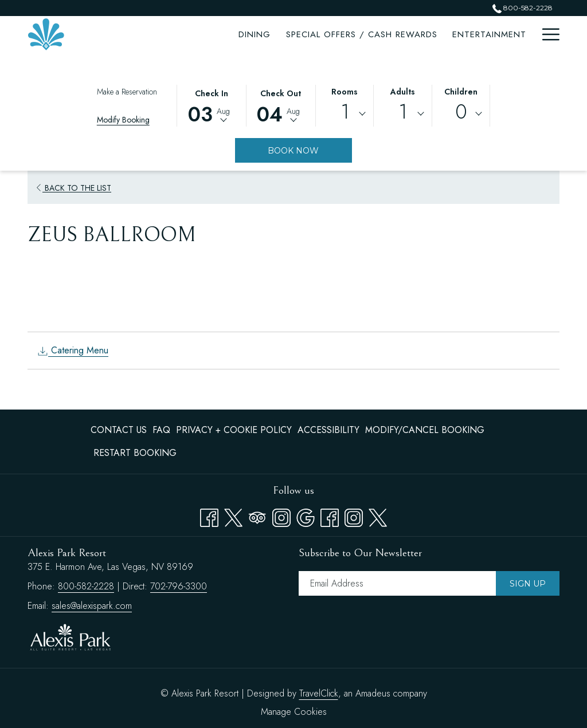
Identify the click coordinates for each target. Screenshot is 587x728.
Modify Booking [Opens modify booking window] (123, 120)
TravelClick (319, 693)
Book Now (293, 151)
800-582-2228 (86, 586)
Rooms (345, 92)
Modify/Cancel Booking (425, 430)
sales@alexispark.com (92, 606)
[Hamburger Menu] (547, 34)
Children (461, 92)
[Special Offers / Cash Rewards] (224, 34)
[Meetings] (426, 34)
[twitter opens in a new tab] (378, 515)
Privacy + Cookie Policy (234, 430)
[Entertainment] (351, 34)
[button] (212, 105)
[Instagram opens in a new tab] (281, 515)
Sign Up (528, 584)
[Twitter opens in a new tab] (233, 515)
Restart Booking (135, 453)
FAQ (161, 430)
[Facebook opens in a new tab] (209, 515)
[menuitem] (120, 430)
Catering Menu (73, 350)
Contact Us (119, 430)
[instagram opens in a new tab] (354, 515)
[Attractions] (495, 34)
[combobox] (345, 114)
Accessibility (328, 430)
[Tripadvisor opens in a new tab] (257, 515)
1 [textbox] (345, 112)
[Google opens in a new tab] (306, 515)
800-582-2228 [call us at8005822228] (523, 8)
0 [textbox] (461, 112)
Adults (403, 92)
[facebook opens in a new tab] (330, 515)
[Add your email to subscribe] (397, 583)
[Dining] (117, 34)
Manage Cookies (294, 712)
